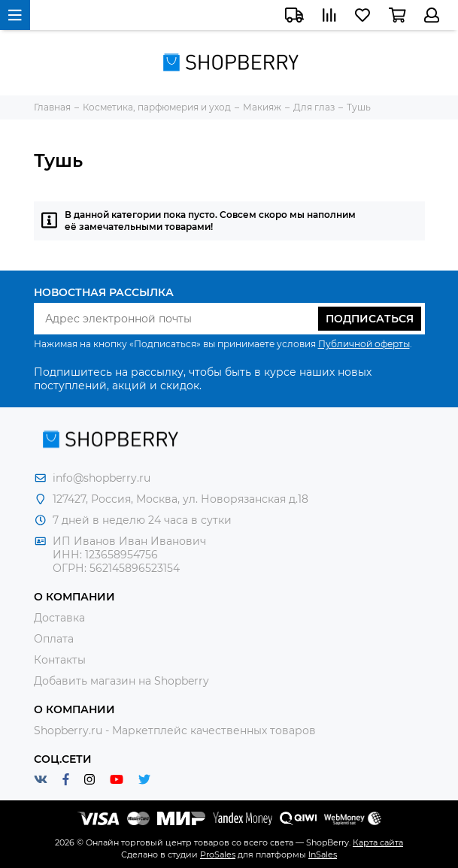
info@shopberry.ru (102, 478)
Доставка (59, 618)
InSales (323, 854)
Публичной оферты (364, 344)
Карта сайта (378, 842)
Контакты (60, 660)
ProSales (218, 854)
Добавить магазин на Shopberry (121, 681)
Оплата (54, 639)
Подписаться (370, 319)
